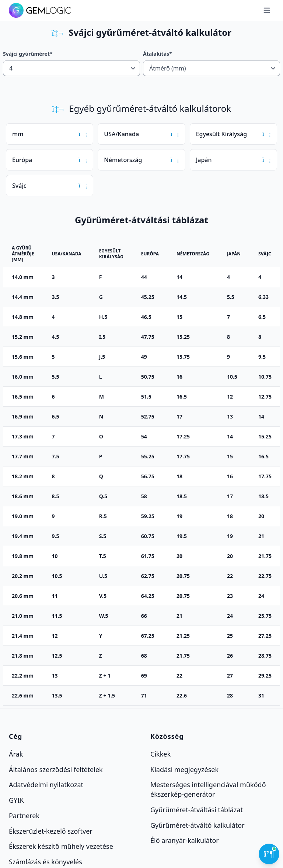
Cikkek (160, 754)
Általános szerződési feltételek (56, 769)
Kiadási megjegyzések (184, 769)
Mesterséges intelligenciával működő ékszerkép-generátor (208, 789)
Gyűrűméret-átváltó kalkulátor (198, 825)
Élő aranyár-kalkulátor (185, 840)
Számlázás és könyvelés (46, 862)
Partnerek (24, 816)
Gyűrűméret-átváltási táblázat (197, 810)
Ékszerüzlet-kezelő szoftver (51, 831)
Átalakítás (158, 54)
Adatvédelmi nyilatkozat (46, 785)
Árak (16, 754)
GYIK (16, 800)
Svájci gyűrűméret (28, 54)
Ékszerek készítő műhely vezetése (61, 846)
